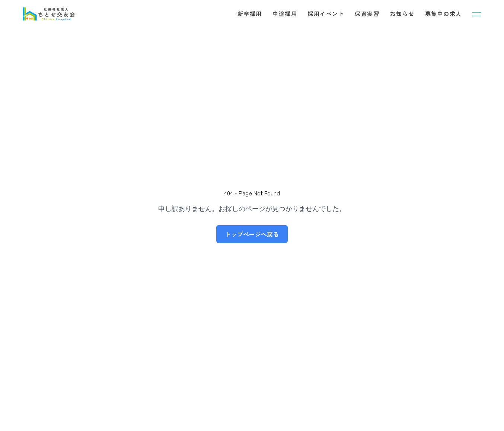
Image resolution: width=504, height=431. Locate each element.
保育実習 (367, 14)
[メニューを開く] (477, 14)
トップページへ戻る (252, 234)
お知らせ (402, 14)
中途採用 (285, 14)
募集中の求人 (444, 14)
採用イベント (326, 14)
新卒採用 (250, 14)
